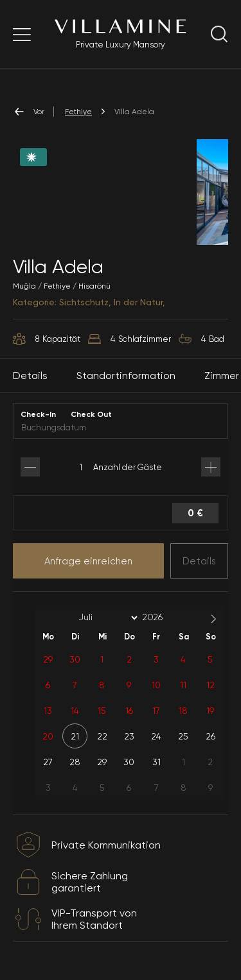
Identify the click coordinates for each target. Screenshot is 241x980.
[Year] (163, 617)
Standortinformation (126, 376)
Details (199, 561)
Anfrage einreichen (88, 561)
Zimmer (222, 376)
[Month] (106, 618)
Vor (29, 112)
